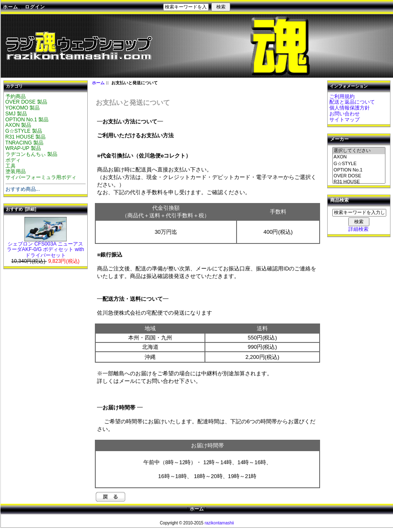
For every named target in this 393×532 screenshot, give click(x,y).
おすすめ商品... (23, 189)
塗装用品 (16, 171)
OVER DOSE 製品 (26, 102)
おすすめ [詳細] (21, 209)
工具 (11, 166)
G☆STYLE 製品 (24, 131)
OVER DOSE (359, 176)
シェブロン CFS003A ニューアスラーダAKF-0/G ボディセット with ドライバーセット (45, 248)
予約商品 (16, 96)
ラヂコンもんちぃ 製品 (31, 154)
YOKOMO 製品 (23, 108)
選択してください (359, 151)
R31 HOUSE (359, 182)
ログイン (35, 7)
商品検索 (339, 201)
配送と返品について (352, 102)
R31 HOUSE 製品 (26, 137)
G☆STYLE (359, 164)
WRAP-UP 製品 (23, 148)
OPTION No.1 (359, 170)
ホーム (11, 7)
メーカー (339, 139)
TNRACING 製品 (25, 143)
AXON (359, 157)
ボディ (13, 160)
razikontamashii (219, 523)
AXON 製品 (19, 125)
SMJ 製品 (16, 114)
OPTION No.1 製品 (27, 120)
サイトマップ (345, 120)
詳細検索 (358, 229)
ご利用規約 (342, 96)
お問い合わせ (345, 114)
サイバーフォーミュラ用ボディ (41, 177)
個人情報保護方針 (350, 108)
